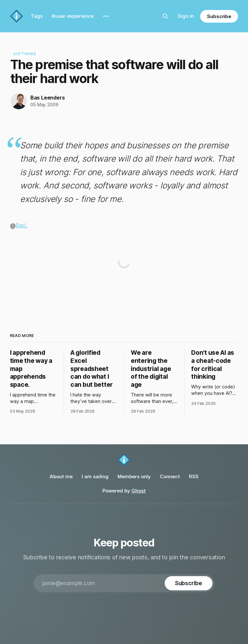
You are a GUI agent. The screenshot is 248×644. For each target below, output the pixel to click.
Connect (170, 476)
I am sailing (95, 476)
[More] (106, 16)
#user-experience (73, 16)
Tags (37, 16)
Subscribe (219, 16)
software (25, 54)
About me (61, 476)
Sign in (186, 16)
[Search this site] (165, 16)
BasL (21, 226)
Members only (134, 476)
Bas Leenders (48, 98)
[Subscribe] (189, 583)
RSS (194, 476)
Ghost (139, 491)
